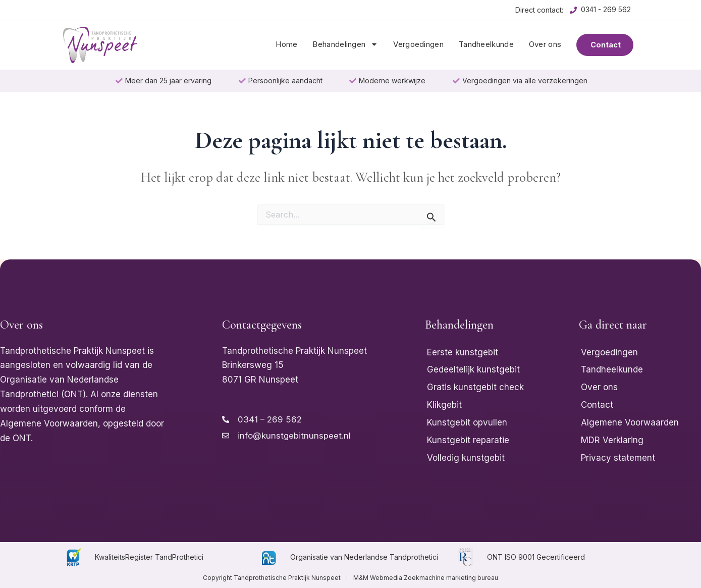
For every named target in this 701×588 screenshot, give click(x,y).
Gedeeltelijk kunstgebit (473, 369)
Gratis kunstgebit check (475, 387)
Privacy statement (618, 458)
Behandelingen (345, 44)
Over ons (545, 44)
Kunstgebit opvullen (467, 422)
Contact (597, 405)
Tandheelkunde (486, 44)
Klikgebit (444, 405)
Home (286, 44)
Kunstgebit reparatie (468, 440)
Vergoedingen (418, 44)
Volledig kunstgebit (466, 458)
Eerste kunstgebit (463, 352)
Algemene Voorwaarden (630, 422)
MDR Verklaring (612, 440)
